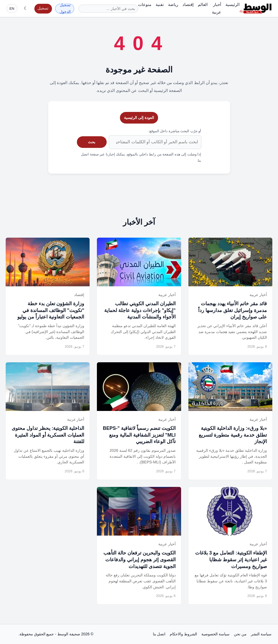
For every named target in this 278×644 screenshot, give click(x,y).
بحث (92, 142)
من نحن (240, 634)
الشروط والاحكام (183, 634)
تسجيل (43, 8)
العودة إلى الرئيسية (139, 118)
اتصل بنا (159, 634)
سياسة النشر (261, 634)
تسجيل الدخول (65, 9)
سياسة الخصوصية (215, 634)
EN (12, 9)
